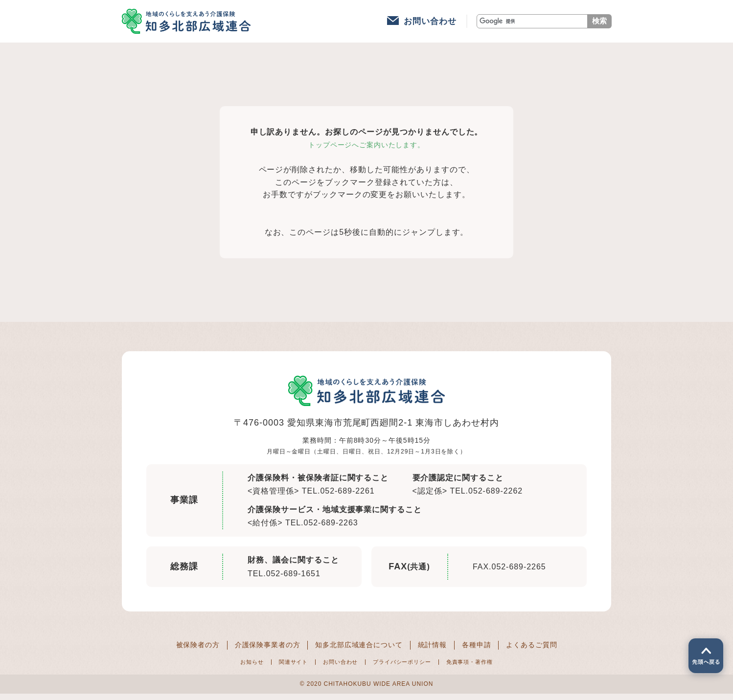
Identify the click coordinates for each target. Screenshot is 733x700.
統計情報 (440, 650)
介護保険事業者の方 (257, 650)
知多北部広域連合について (359, 650)
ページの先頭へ (702, 652)
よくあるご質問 (550, 650)
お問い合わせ (430, 24)
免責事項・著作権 (488, 667)
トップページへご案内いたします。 (366, 150)
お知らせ (230, 667)
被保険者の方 (179, 650)
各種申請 (489, 650)
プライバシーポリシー (408, 667)
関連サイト (278, 667)
